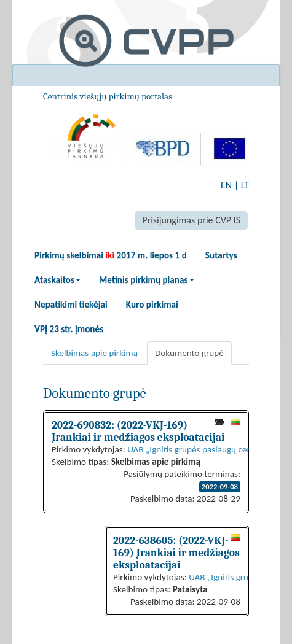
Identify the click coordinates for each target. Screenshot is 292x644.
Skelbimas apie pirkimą (94, 353)
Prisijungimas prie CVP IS (191, 220)
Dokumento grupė (189, 353)
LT (245, 185)
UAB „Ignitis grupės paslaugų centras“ (199, 449)
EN (226, 185)
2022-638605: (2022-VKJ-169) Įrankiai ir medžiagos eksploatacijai (176, 553)
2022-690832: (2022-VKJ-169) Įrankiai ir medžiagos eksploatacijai (138, 431)
